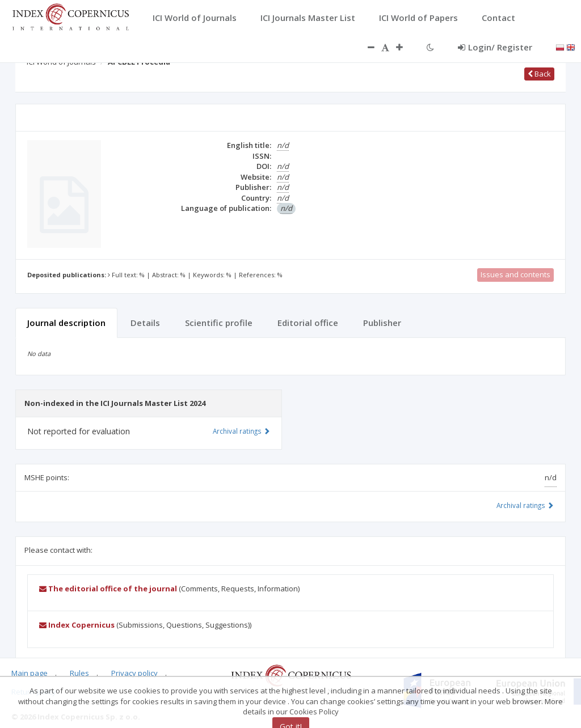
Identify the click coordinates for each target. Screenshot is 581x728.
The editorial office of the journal (108, 589)
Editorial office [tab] (308, 323)
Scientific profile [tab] (219, 323)
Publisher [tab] (382, 323)
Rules (79, 673)
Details (145, 323)
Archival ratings (525, 505)
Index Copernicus (77, 625)
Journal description (66, 323)
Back (539, 74)
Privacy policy (134, 673)
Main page (30, 673)
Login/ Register (495, 47)
